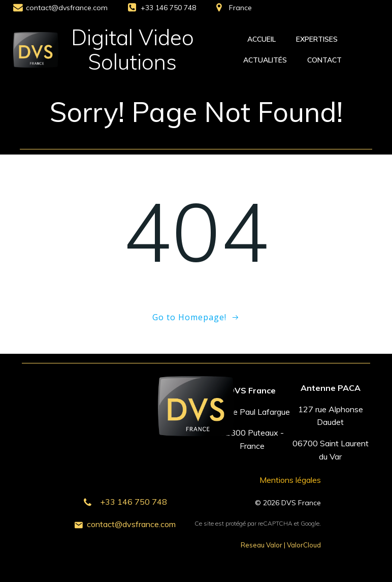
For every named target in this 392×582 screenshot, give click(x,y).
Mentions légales (290, 480)
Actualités (265, 60)
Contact (324, 60)
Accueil (262, 39)
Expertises (317, 39)
